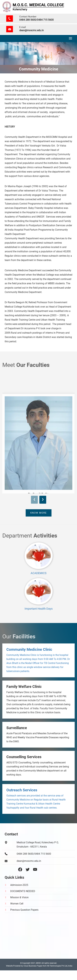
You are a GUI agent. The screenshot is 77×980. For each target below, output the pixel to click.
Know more (39, 513)
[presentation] (34, 500)
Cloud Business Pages (33, 966)
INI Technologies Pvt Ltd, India (60, 966)
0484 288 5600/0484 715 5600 (36, 20)
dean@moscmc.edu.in (31, 30)
